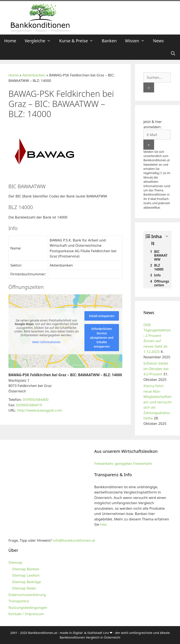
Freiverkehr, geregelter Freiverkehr (123, 463)
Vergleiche (40, 41)
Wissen (137, 41)
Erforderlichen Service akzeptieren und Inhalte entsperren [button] (102, 338)
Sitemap (15, 562)
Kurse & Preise (78, 41)
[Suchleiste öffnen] (173, 53)
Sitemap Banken (26, 569)
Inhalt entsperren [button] (102, 316)
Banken (109, 41)
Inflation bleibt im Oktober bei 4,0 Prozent (156, 369)
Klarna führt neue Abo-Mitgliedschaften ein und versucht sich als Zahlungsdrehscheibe (157, 402)
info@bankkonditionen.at (74, 540)
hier (103, 524)
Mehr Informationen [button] (46, 342)
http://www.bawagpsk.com (40, 410)
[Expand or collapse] (167, 236)
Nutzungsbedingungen (28, 607)
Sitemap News (24, 588)
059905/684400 (35, 399)
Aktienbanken (34, 75)
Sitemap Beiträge (26, 582)
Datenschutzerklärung (27, 595)
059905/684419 (29, 405)
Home (10, 41)
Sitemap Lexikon (26, 575)
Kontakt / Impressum (26, 614)
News (158, 41)
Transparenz (19, 601)
